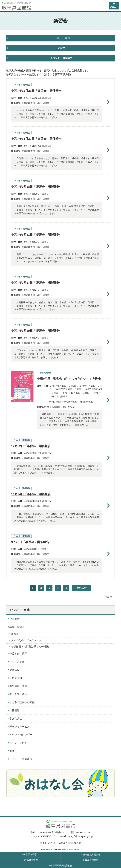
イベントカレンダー (21, 735)
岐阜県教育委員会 (92, 855)
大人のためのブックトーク (26, 640)
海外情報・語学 (18, 686)
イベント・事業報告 (61, 58)
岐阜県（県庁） (31, 854)
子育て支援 (16, 678)
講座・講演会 (17, 627)
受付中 (61, 48)
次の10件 (82, 588)
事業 (12, 751)
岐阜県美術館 (31, 860)
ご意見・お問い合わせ (70, 843)
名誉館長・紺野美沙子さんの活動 (30, 647)
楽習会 (15, 634)
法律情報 (14, 710)
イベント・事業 (19, 610)
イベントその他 (18, 743)
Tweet (108, 597)
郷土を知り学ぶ (18, 694)
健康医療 (14, 670)
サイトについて (48, 843)
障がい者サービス (20, 727)
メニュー (114, 7)
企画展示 (14, 619)
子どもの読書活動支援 (22, 702)
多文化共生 (16, 719)
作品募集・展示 (18, 654)
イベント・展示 (61, 38)
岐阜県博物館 (92, 860)
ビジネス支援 (17, 662)
